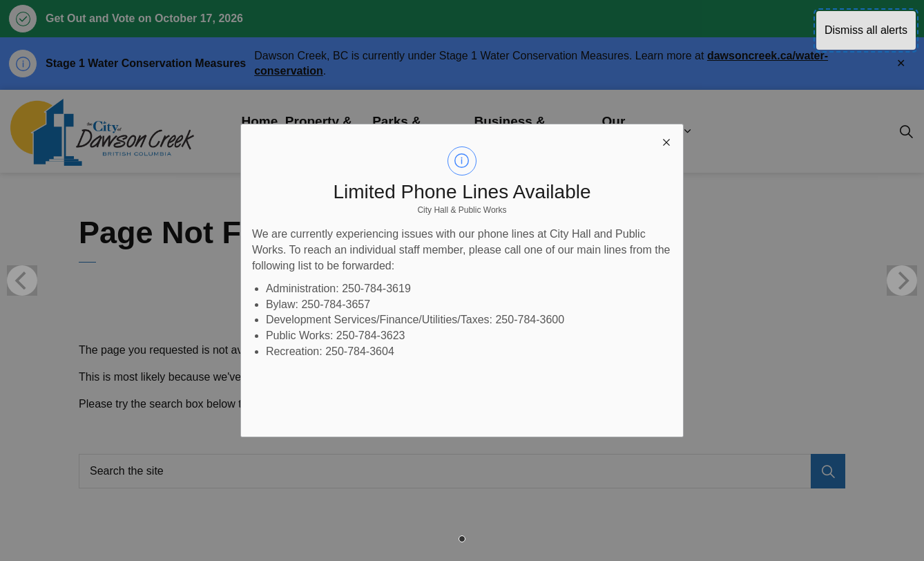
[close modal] (666, 141)
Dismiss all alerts (866, 30)
